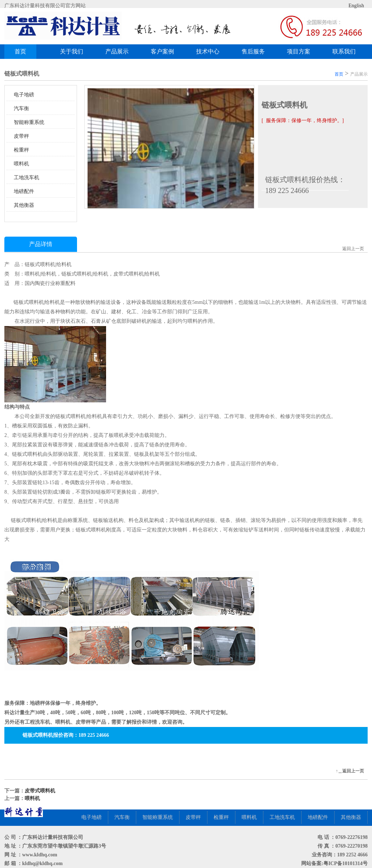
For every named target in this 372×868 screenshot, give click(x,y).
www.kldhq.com (40, 855)
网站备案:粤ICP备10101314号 (334, 863)
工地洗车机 (27, 178)
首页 (20, 51)
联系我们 (344, 51)
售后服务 (253, 51)
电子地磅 (24, 95)
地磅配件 (24, 191)
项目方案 (299, 51)
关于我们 (72, 51)
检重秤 (21, 150)
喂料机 (21, 164)
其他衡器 (24, 205)
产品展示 (120, 51)
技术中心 (208, 51)
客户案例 (165, 51)
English (350, 5)
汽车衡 (21, 108)
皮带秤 (21, 136)
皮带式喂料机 (40, 791)
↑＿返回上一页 (350, 771)
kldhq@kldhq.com (42, 863)
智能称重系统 (29, 122)
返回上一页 (353, 249)
